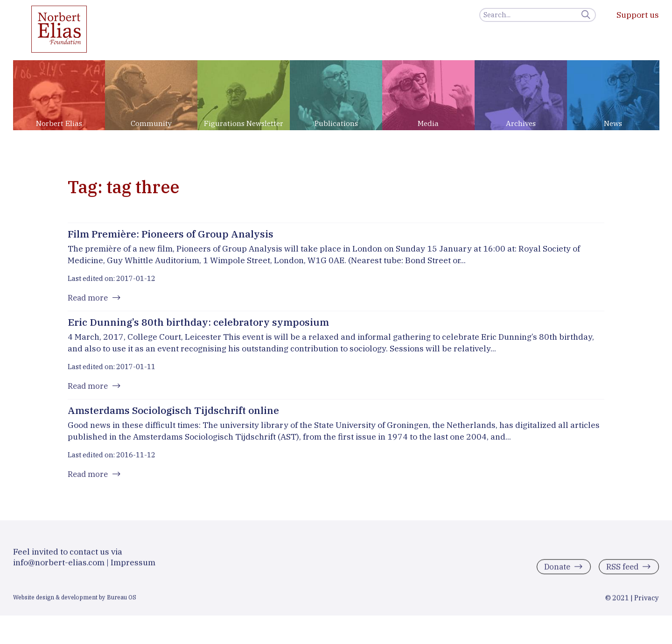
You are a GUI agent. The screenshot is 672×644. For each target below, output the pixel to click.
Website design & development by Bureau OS (75, 604)
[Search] (538, 15)
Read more (89, 298)
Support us (638, 15)
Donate (554, 574)
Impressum (133, 570)
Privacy (647, 605)
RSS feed (621, 574)
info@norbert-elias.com (59, 570)
